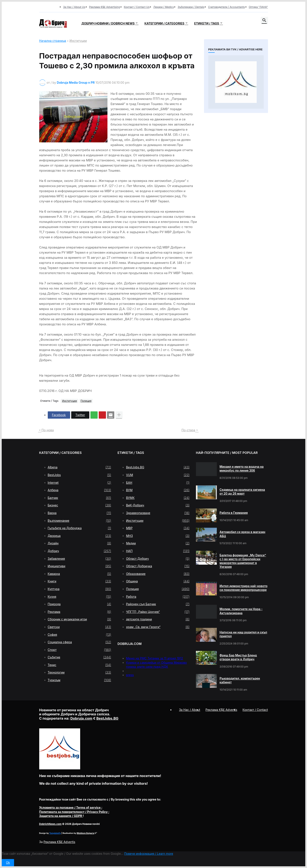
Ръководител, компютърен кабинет (240, 680)
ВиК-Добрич (158, 505)
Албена (80, 490)
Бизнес (80, 505)
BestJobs (80, 475)
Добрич (80, 551)
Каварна (80, 574)
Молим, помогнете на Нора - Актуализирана (241, 611)
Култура (80, 589)
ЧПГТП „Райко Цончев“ (158, 612)
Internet (80, 483)
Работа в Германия (234, 513)
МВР (158, 528)
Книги (80, 581)
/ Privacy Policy (74, 812)
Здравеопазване (158, 513)
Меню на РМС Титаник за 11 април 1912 (154, 658)
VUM (158, 475)
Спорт (80, 650)
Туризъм (80, 680)
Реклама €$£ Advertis (59, 842)
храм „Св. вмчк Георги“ (158, 627)
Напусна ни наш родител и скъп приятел (243, 634)
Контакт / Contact (255, 710)
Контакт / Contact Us (137, 7)
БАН (158, 483)
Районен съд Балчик (158, 604)
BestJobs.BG (158, 467)
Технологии (80, 672)
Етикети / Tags (207, 23)
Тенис (80, 665)
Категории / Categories (164, 23)
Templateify (55, 833)
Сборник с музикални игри (80, 619)
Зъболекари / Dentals (191, 7)
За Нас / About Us (74, 7)
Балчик (80, 498)
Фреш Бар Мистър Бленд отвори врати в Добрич (238, 657)
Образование (158, 574)
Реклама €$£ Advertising (105, 7)
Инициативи (80, 566)
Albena (80, 467)
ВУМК (158, 498)
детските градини (158, 619)
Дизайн (80, 543)
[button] (264, 20)
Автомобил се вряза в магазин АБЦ (243, 534)
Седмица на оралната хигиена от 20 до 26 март (242, 492)
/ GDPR (61, 816)
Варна (80, 513)
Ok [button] (8, 863)
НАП (158, 551)
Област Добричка (158, 566)
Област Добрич (158, 559)
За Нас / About (190, 710)
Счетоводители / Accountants (227, 7)
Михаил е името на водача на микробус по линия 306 (242, 468)
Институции (78, 41)
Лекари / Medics (164, 7)
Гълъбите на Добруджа (80, 528)
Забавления (80, 559)
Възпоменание (80, 521)
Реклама (80, 612)
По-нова (48, 430)
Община (158, 581)
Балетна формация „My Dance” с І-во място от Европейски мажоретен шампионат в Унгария (243, 561)
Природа (80, 604)
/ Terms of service (70, 807)
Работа (158, 597)
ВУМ (158, 490)
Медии (158, 543)
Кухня (80, 597)
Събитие (80, 657)
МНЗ (158, 536)
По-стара (188, 430)
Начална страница (53, 41)
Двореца (80, 536)
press (130, 675)
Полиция (86, 401)
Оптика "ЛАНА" (258, 7)
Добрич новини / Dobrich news (108, 23)
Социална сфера (80, 642)
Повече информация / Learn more (149, 854)
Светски (80, 627)
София (80, 635)
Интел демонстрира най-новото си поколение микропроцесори (244, 588)
